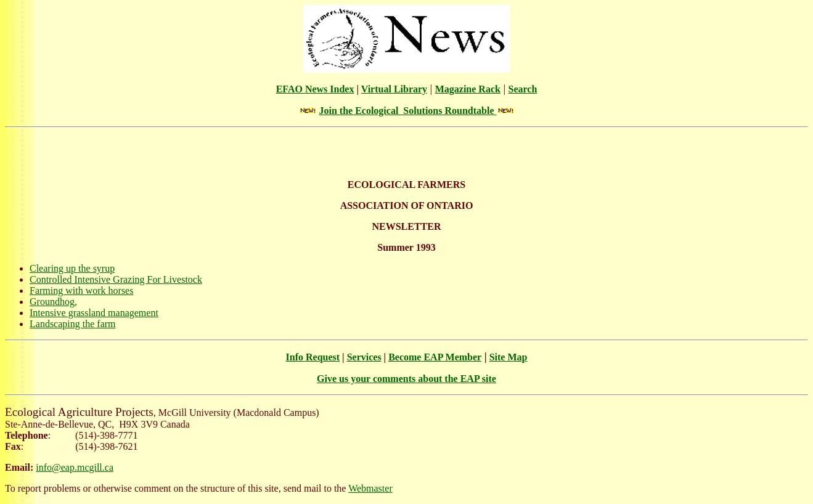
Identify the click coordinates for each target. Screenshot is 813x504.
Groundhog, (53, 302)
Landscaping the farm (73, 324)
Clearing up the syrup (72, 268)
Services (364, 357)
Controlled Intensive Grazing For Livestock (116, 279)
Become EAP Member (435, 357)
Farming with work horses (81, 291)
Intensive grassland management (94, 313)
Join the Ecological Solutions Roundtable (407, 111)
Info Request (313, 357)
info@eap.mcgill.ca (75, 467)
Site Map (509, 357)
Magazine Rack (468, 89)
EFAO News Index (315, 89)
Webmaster (370, 488)
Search (523, 89)
